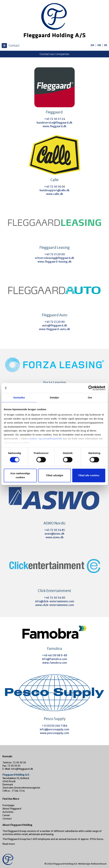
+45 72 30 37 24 (55, 119)
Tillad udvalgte (54, 475)
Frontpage (8, 805)
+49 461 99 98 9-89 (55, 655)
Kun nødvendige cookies (20, 475)
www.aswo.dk (55, 537)
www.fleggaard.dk (54, 126)
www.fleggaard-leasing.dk (54, 262)
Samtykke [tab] (19, 398)
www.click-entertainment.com (55, 605)
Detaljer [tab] (55, 398)
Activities (8, 812)
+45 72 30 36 (53, 187)
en (99, 45)
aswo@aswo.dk (54, 534)
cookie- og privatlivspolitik (45, 439)
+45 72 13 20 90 (54, 322)
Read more (9, 844)
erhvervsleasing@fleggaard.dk (55, 258)
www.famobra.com (55, 663)
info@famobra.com (54, 659)
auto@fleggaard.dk (55, 325)
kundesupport (49, 190)
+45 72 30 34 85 (54, 530)
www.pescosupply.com (54, 733)
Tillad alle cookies (89, 475)
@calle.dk (63, 190)
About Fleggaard (12, 809)
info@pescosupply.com (54, 729)
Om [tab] (90, 398)
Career (6, 815)
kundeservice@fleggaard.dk (54, 123)
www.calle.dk (55, 194)
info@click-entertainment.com (55, 601)
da (92, 45)
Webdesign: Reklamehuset (92, 864)
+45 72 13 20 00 (55, 254)
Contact (7, 819)
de (106, 45)
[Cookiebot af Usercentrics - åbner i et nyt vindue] (91, 388)
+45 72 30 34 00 (55, 598)
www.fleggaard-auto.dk (54, 329)
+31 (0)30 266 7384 (55, 726)
